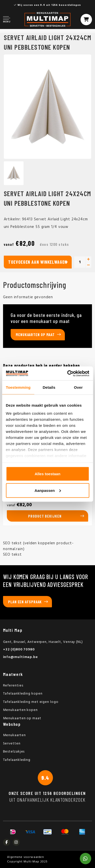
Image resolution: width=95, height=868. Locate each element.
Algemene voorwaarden (26, 857)
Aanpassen (48, 490)
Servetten (12, 744)
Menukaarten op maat (35, 335)
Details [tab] (49, 387)
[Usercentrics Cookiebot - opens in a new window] (68, 373)
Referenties (13, 686)
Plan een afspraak (25, 602)
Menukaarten (14, 735)
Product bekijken (45, 516)
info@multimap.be (20, 657)
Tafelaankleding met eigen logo (31, 702)
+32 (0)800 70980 (19, 650)
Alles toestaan (48, 474)
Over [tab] (78, 387)
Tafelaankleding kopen (23, 694)
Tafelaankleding (17, 760)
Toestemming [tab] (18, 387)
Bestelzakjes (14, 752)
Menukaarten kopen (20, 710)
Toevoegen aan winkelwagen (38, 262)
